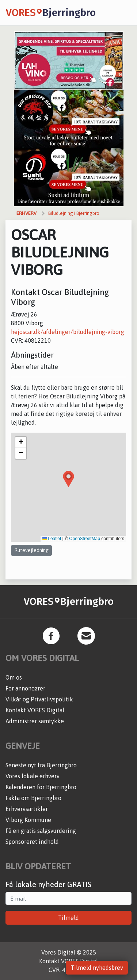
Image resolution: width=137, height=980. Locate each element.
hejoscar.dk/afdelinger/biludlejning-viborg (68, 332)
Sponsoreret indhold (32, 842)
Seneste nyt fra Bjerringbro (41, 765)
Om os (14, 677)
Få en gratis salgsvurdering (41, 831)
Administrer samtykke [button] (35, 721)
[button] (68, 479)
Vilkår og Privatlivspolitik (39, 699)
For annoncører (25, 688)
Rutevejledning (31, 550)
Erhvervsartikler (27, 809)
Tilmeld (68, 918)
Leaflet (52, 539)
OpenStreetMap (85, 539)
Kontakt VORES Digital (35, 710)
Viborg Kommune (28, 820)
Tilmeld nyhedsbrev (97, 968)
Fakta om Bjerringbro (33, 798)
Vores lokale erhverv (33, 776)
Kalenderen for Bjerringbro (41, 787)
